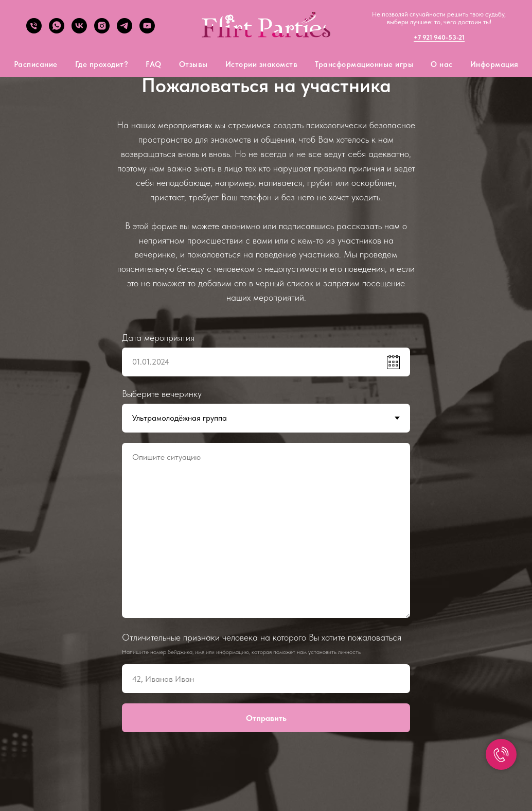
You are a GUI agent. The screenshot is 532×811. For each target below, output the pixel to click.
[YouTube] (147, 31)
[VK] (79, 31)
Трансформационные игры (364, 64)
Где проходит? (102, 64)
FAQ (154, 64)
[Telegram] (125, 31)
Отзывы (193, 64)
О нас (442, 64)
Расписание (36, 64)
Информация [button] (494, 64)
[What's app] (57, 31)
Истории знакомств (262, 64)
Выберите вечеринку (162, 394)
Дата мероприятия (158, 338)
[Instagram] (102, 31)
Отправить (266, 718)
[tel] (34, 31)
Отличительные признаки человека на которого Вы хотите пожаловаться (262, 637)
